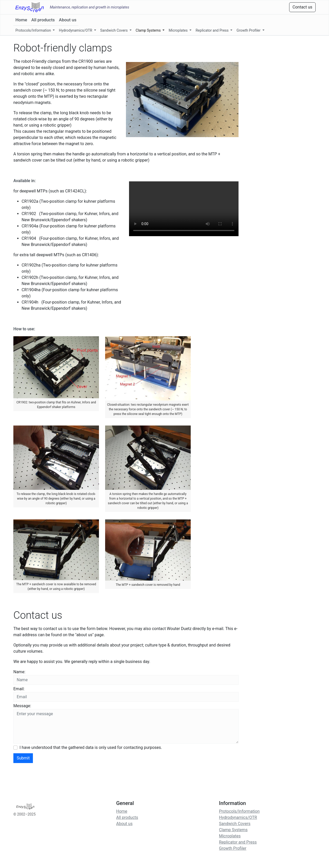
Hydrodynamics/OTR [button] (76, 30)
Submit (23, 758)
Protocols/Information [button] (34, 30)
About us (68, 20)
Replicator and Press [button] (213, 30)
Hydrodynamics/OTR (238, 817)
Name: (19, 672)
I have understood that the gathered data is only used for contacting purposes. (91, 747)
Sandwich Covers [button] (115, 30)
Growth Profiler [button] (249, 30)
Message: (22, 706)
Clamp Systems (233, 830)
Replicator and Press (238, 842)
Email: (19, 689)
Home (21, 20)
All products (43, 20)
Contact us (302, 7)
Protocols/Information (239, 811)
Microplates (230, 836)
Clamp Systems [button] (149, 30)
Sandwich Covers (235, 824)
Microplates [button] (179, 30)
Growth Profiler (233, 848)
